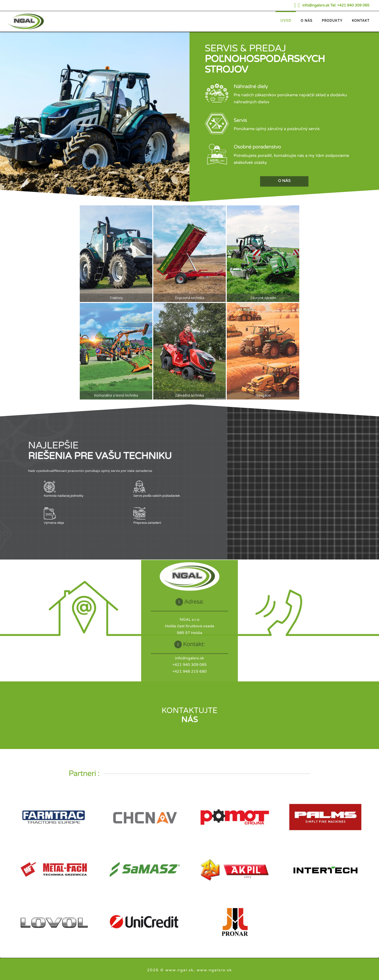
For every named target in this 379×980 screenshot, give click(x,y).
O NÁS (284, 181)
